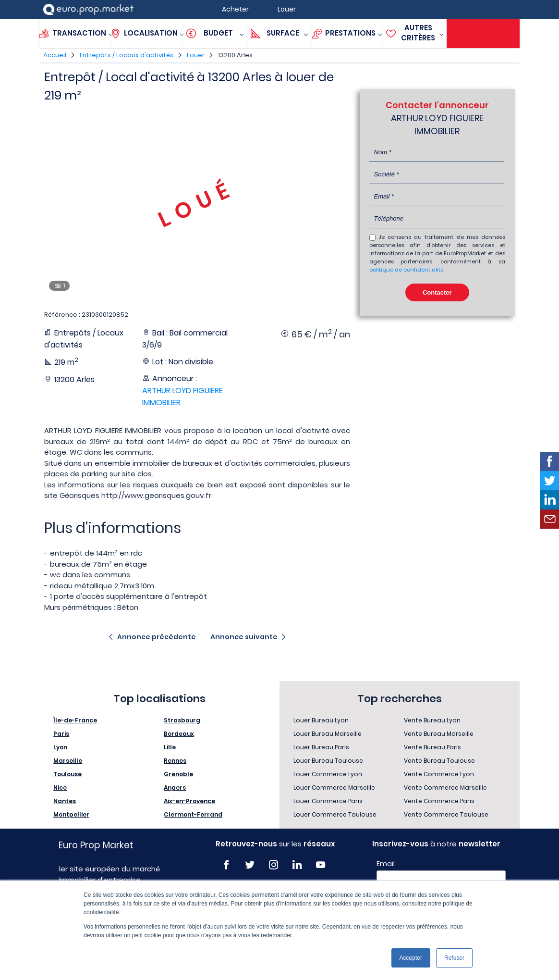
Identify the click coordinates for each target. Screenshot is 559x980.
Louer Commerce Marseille (334, 788)
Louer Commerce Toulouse (335, 814)
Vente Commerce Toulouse (446, 814)
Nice (60, 788)
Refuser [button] (454, 958)
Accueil (55, 55)
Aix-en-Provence (189, 801)
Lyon (60, 747)
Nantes (65, 801)
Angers (175, 788)
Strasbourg (182, 720)
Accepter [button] (411, 958)
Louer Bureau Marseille (328, 734)
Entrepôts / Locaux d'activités (127, 55)
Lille (170, 747)
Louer (196, 55)
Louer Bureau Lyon (321, 720)
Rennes (175, 761)
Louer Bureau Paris (321, 747)
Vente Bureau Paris (432, 747)
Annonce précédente (157, 637)
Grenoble (178, 774)
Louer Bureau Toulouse (328, 761)
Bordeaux (179, 734)
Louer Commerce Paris (328, 801)
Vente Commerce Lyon (439, 774)
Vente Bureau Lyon (432, 720)
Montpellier (71, 814)
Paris (61, 734)
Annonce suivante (244, 637)
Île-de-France (75, 720)
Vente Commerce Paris (439, 801)
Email (386, 864)
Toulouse (67, 774)
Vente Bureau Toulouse (439, 761)
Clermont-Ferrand (193, 814)
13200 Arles (235, 55)
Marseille (68, 761)
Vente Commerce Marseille (445, 788)
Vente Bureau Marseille (439, 734)
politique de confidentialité (406, 270)
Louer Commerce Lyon (328, 774)
